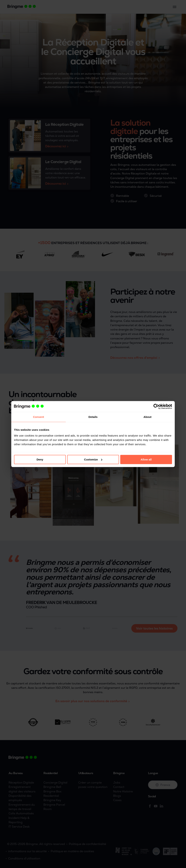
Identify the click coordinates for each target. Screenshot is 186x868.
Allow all (146, 459)
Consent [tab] (39, 417)
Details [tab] (93, 417)
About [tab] (147, 417)
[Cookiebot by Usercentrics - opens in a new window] (156, 406)
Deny (40, 459)
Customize (93, 459)
